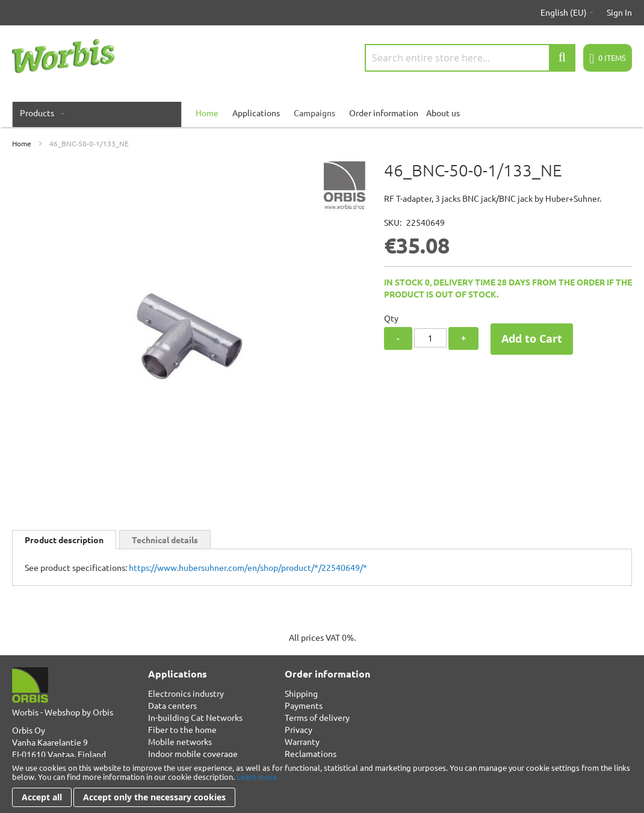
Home (22, 143)
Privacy (299, 729)
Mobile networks (180, 741)
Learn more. (258, 777)
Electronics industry (186, 693)
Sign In (619, 12)
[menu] (322, 113)
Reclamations (311, 753)
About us (443, 113)
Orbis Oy (29, 730)
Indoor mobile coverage (193, 753)
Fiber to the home (182, 729)
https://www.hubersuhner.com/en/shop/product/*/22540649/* (248, 567)
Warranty (302, 741)
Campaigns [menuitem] (314, 113)
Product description (64, 540)
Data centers (172, 705)
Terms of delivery (317, 717)
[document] (322, 785)
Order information (384, 113)
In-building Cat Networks (195, 717)
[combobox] (470, 58)
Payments (304, 705)
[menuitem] (39, 113)
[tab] (64, 540)
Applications (256, 113)
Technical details (165, 540)
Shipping (301, 693)
